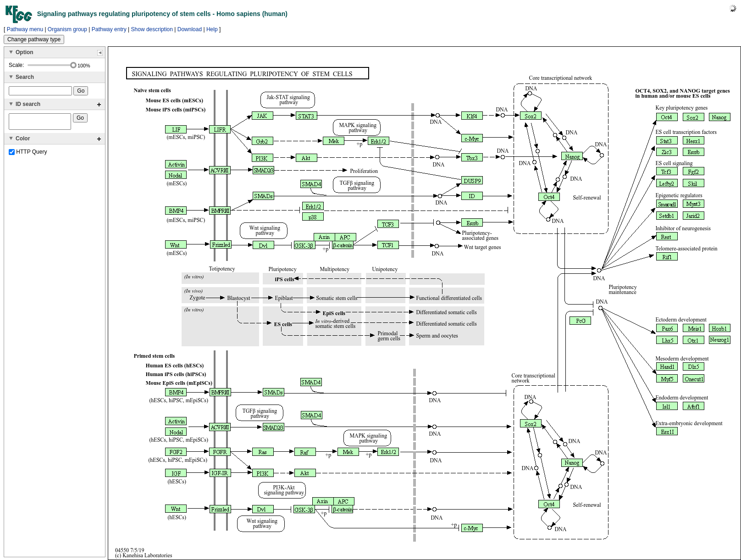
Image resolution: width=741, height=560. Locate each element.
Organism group (67, 29)
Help (212, 29)
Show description (152, 29)
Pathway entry (109, 29)
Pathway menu (25, 29)
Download (190, 29)
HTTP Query (28, 155)
